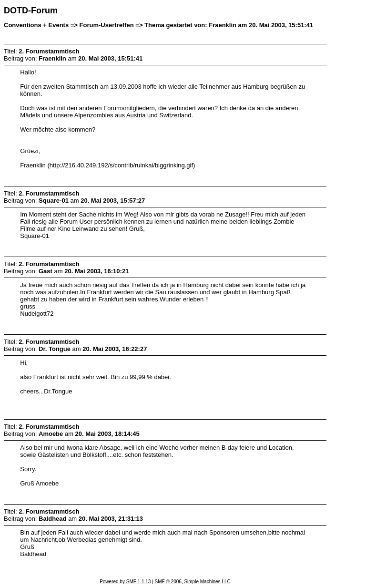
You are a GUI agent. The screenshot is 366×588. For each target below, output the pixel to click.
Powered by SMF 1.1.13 (125, 582)
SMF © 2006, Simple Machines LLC (193, 582)
